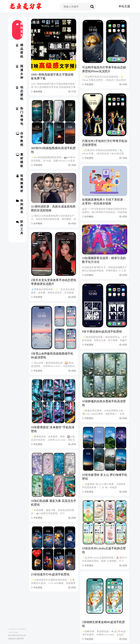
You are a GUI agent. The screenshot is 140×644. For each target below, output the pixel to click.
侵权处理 (12, 639)
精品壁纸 (20, 51)
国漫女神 (20, 72)
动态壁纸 (20, 93)
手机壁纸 (89, 84)
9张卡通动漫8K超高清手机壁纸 (102, 332)
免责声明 (20, 639)
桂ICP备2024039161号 (17, 635)
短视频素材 (20, 183)
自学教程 (20, 139)
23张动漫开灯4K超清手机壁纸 (50, 574)
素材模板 (20, 160)
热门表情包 (20, 116)
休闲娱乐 (20, 206)
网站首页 (20, 30)
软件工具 (20, 227)
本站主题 (124, 6)
